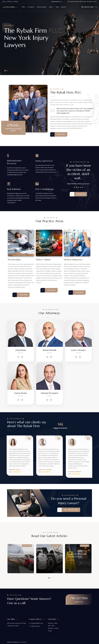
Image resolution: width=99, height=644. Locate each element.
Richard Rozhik (50, 350)
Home (24, 7)
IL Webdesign (23, 642)
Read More (14, 560)
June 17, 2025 (56, 546)
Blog (57, 7)
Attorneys (31, 7)
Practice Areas (42, 7)
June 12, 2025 (85, 546)
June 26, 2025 (27, 546)
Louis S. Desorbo (78, 350)
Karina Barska (21, 393)
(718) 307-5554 (88, 7)
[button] (49, 578)
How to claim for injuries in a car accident (20, 555)
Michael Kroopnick (50, 393)
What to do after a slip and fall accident (77, 555)
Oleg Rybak (21, 350)
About (51, 7)
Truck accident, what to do (48, 555)
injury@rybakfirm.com (57, 2)
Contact (64, 7)
